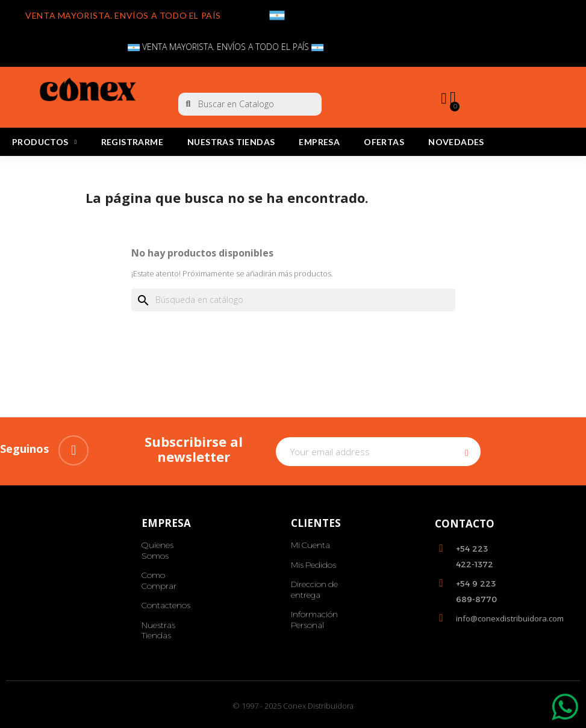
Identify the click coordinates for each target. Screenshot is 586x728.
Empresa (319, 142)
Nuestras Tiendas (231, 142)
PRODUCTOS (45, 142)
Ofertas (384, 142)
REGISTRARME (132, 142)
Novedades (456, 142)
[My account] (443, 99)
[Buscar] (293, 300)
